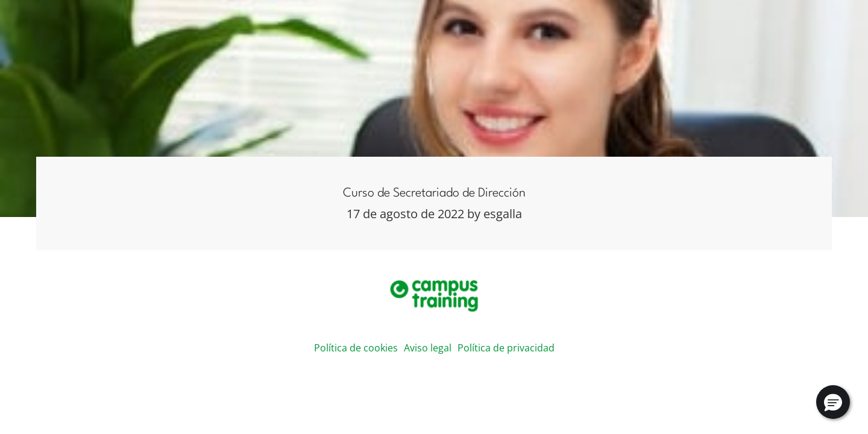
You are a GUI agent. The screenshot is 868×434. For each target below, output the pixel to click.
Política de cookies (356, 348)
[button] (833, 402)
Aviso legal (428, 348)
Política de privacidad (506, 348)
